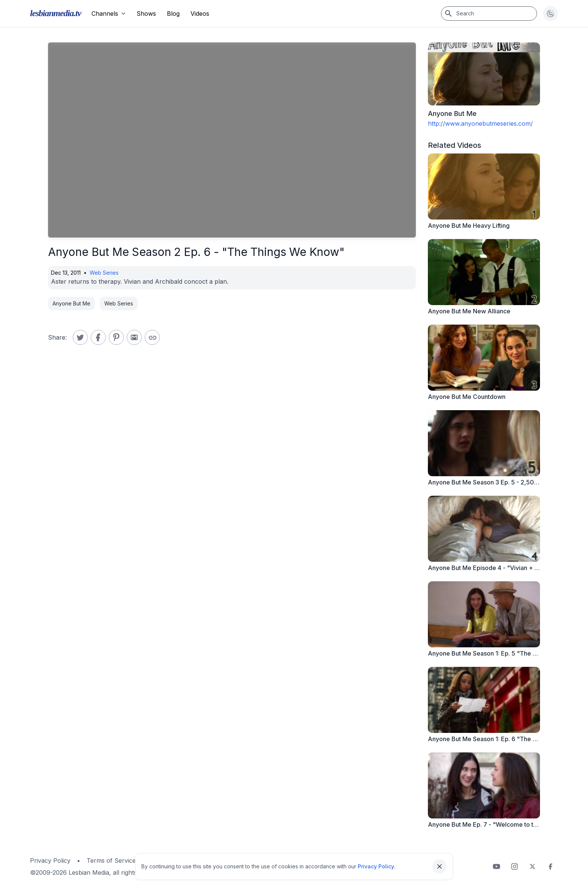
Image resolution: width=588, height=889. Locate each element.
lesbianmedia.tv (55, 13)
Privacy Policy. (376, 866)
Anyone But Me (71, 303)
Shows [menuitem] (146, 14)
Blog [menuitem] (173, 14)
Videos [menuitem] (200, 14)
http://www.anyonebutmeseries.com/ (480, 123)
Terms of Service (111, 860)
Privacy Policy (50, 860)
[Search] (489, 14)
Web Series (104, 273)
